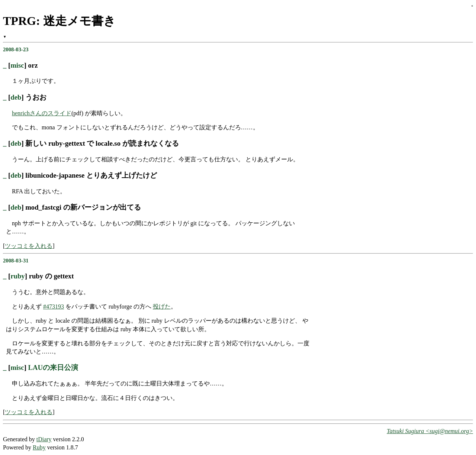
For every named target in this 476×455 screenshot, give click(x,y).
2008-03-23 (16, 49)
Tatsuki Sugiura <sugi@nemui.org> (430, 431)
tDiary (44, 439)
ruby (17, 276)
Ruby (39, 447)
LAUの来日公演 (53, 367)
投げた (162, 306)
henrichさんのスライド (42, 113)
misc (17, 65)
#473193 (54, 306)
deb (16, 97)
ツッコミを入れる (29, 246)
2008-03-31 (16, 261)
